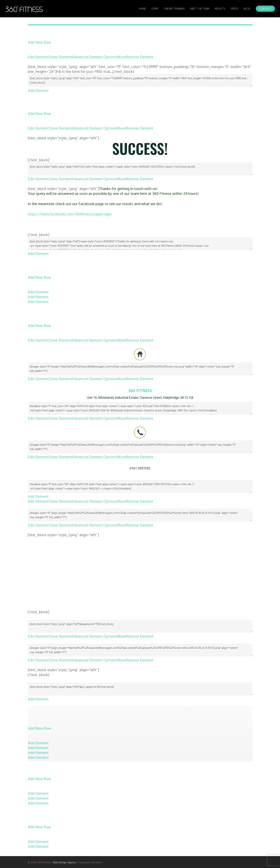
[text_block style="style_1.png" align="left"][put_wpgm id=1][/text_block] (140, 689)
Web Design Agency (64, 862)
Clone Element (60, 57)
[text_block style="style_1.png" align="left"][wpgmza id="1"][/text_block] (140, 626)
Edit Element (38, 57)
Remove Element (140, 57)
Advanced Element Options (94, 57)
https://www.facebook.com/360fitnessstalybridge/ (70, 214)
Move (121, 57)
